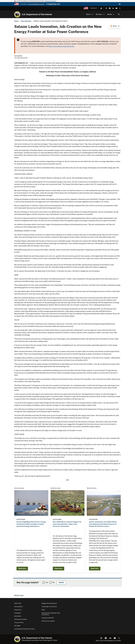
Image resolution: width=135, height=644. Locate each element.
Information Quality (21, 619)
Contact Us (18, 610)
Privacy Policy (19, 622)
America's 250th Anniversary (37, 4)
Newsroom (94, 8)
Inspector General (48, 618)
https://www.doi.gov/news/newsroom (61, 46)
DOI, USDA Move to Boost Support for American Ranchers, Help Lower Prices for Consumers (67, 524)
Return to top (19, 595)
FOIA (43, 610)
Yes (47, 582)
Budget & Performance (49, 603)
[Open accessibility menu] (101, 8)
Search (119, 14)
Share (115, 26)
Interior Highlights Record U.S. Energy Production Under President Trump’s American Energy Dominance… (31, 524)
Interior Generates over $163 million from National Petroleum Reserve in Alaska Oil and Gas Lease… (103, 524)
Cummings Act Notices (49, 607)
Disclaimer (18, 616)
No (53, 582)
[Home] (17, 14)
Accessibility (19, 607)
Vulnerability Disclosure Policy (24, 629)
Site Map (17, 626)
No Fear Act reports (48, 621)
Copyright (17, 613)
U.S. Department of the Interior (37, 14)
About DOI (18, 603)
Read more (22, 569)
